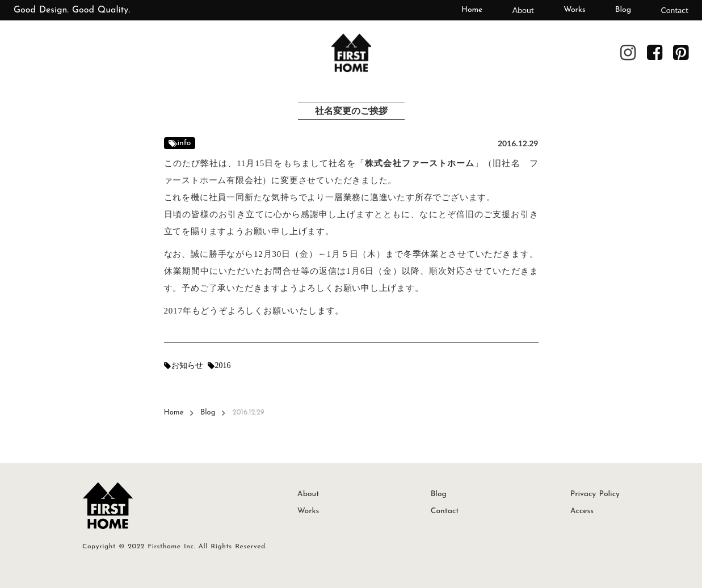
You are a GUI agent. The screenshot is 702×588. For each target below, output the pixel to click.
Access (582, 511)
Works (574, 10)
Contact (674, 10)
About (523, 10)
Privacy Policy (595, 494)
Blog (623, 10)
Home (472, 10)
